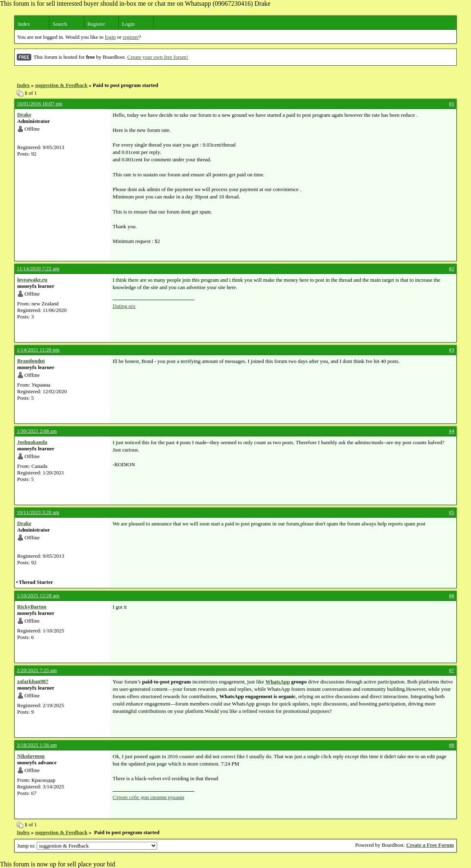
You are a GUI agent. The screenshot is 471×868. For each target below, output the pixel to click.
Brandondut (31, 361)
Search (60, 24)
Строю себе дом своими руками (148, 797)
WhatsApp (278, 682)
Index (24, 24)
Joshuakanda (32, 442)
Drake (24, 115)
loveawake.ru (32, 279)
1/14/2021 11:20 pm (38, 350)
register (131, 37)
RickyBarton (32, 606)
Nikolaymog (31, 756)
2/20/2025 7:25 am (37, 670)
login (110, 37)
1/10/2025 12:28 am (38, 595)
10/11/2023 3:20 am (38, 512)
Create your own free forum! (158, 57)
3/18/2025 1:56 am (37, 745)
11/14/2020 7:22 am (38, 268)
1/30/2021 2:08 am (37, 431)
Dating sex (124, 306)
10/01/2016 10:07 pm (40, 103)
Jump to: (87, 846)
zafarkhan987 (33, 681)
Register (96, 24)
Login (128, 24)
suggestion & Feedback (61, 85)
